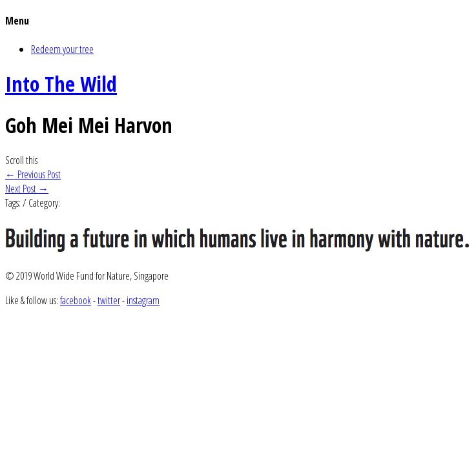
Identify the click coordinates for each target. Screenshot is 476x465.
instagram (143, 300)
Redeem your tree (62, 49)
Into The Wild (61, 84)
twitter (109, 300)
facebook (76, 300)
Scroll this (21, 160)
